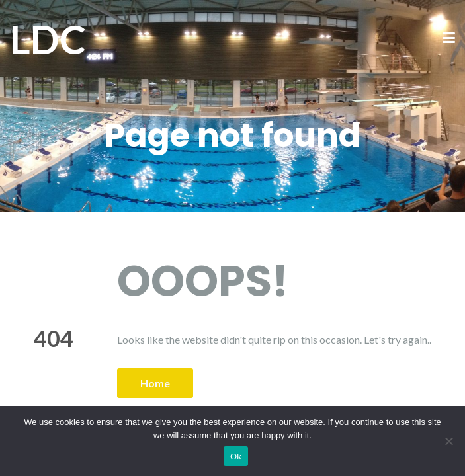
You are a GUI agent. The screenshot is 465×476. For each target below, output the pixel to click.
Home (155, 383)
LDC (48, 39)
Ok (236, 456)
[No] (448, 441)
